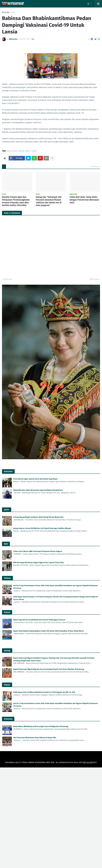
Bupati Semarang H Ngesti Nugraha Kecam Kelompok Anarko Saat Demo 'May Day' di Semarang (49, 669)
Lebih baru (8, 279)
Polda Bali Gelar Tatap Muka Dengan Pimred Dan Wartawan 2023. (84, 200)
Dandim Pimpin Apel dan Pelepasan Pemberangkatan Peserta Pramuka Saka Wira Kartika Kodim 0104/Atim (16, 201)
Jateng (21, 151)
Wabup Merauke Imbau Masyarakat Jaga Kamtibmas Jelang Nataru (38, 490)
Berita (15, 151)
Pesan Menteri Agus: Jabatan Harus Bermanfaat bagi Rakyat (35, 479)
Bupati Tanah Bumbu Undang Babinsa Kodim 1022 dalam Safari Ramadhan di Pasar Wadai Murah (48, 631)
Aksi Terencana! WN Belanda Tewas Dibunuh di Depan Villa (35, 738)
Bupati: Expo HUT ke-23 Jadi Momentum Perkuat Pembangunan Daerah (39, 620)
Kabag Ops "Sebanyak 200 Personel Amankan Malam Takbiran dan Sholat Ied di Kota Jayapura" (49, 201)
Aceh (13, 12)
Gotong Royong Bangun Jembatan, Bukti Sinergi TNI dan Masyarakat (38, 517)
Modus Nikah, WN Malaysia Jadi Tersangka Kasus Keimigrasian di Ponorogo (41, 726)
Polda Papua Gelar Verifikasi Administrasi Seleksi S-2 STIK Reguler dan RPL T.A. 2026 (44, 692)
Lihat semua (95, 167)
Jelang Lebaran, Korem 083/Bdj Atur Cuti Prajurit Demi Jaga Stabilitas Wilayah (42, 528)
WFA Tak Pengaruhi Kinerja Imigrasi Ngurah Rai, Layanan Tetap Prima (39, 563)
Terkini (34, 151)
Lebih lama (94, 279)
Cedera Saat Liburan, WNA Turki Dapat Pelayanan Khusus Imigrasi (38, 551)
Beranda (6, 12)
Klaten (27, 151)
